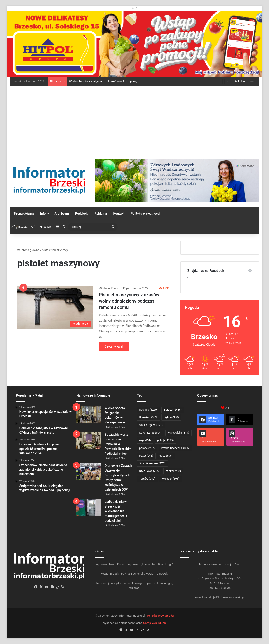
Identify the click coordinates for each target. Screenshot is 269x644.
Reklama (101, 214)
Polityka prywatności (145, 214)
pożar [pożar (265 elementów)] (146, 456)
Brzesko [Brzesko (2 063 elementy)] (149, 417)
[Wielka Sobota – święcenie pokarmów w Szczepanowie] (89, 414)
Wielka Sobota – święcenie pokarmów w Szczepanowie (105, 81)
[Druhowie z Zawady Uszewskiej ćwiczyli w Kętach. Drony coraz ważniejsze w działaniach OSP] (89, 472)
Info (43, 214)
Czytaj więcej (114, 346)
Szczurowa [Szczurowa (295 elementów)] (150, 471)
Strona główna (24, 214)
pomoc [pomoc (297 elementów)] (147, 448)
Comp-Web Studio (155, 623)
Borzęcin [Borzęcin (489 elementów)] (173, 410)
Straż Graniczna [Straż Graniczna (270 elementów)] (152, 463)
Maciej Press (110, 288)
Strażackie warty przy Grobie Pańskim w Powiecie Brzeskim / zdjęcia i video (118, 444)
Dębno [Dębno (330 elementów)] (171, 417)
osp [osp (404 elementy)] (145, 440)
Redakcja (82, 214)
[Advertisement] (134, 120)
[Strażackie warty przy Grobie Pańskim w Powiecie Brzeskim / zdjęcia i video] (89, 441)
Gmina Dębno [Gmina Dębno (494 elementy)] (151, 425)
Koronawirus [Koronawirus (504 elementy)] (150, 433)
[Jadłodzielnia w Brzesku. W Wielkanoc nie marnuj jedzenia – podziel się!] (89, 508)
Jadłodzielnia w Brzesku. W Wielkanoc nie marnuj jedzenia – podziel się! (117, 511)
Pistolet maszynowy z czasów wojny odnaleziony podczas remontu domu (129, 301)
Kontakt (119, 214)
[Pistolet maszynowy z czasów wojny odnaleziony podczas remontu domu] (55, 308)
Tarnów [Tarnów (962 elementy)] (147, 479)
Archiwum (62, 214)
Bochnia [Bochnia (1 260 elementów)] (149, 410)
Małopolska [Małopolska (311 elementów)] (178, 433)
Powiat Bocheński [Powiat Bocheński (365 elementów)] (175, 448)
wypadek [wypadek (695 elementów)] (171, 479)
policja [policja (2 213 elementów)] (165, 440)
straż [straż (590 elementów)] (166, 456)
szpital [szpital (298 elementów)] (173, 471)
